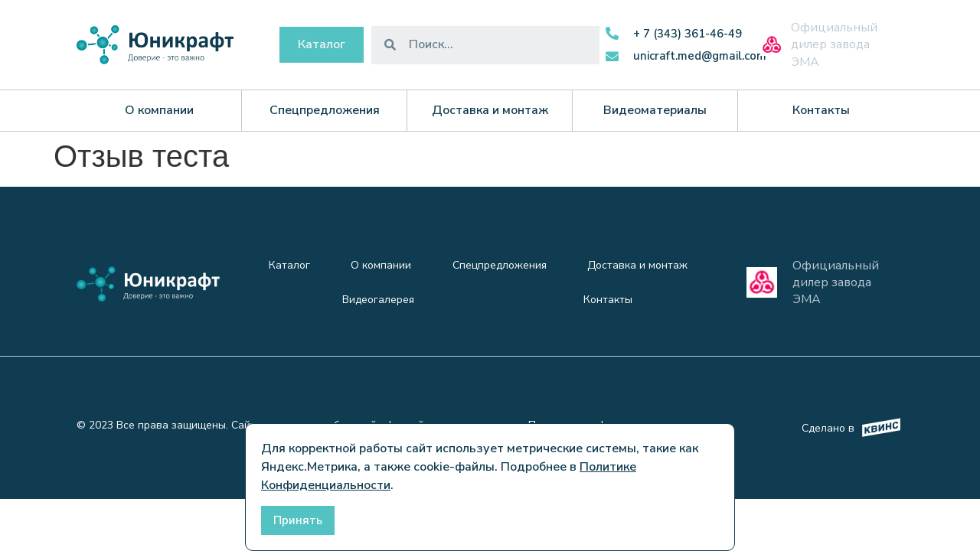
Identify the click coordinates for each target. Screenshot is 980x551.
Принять (298, 520)
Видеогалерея (378, 300)
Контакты (608, 300)
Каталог (289, 265)
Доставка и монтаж (637, 265)
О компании (381, 265)
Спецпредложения (500, 265)
